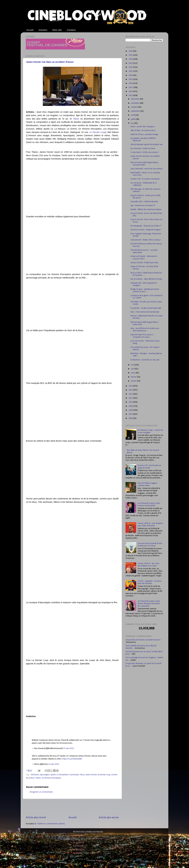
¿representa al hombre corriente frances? (143, 640)
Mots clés (57, 30)
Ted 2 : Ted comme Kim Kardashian (145, 312)
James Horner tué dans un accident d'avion (50, 62)
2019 (131, 79)
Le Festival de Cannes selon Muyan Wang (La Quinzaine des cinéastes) (149, 604)
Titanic (76, 119)
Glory (82, 775)
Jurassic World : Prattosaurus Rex (144, 263)
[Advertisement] (72, 807)
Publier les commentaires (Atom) (51, 824)
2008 (131, 410)
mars (133, 373)
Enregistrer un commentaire (41, 792)
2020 (131, 75)
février (134, 377)
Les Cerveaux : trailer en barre (143, 149)
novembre (135, 103)
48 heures (35, 775)
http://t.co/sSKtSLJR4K (72, 759)
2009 (131, 406)
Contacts (71, 30)
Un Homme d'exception (51, 778)
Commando (74, 775)
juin (133, 123)
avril (133, 369)
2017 (131, 88)
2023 (131, 63)
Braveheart (64, 775)
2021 (131, 71)
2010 (131, 402)
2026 (131, 51)
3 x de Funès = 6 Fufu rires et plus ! (145, 152)
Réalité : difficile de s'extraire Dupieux (146, 210)
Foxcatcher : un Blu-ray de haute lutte (146, 308)
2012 (131, 394)
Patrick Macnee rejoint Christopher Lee (147, 145)
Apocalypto (45, 775)
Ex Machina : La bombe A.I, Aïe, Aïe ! (145, 360)
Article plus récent (36, 818)
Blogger (99, 861)
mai (133, 365)
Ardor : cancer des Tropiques (143, 127)
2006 (131, 418)
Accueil (30, 30)
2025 (131, 55)
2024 (131, 59)
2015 (131, 95)
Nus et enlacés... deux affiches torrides (146, 279)
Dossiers (43, 30)
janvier (134, 381)
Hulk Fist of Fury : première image (144, 134)
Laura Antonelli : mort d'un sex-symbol (146, 169)
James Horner (91, 775)
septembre (136, 111)
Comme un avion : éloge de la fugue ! (146, 230)
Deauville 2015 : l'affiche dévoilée (144, 202)
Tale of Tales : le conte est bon (143, 130)
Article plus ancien (109, 818)
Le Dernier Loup (97, 132)
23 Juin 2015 (69, 748)
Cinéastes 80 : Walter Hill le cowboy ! (146, 240)
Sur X (75, 839)
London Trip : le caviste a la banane (145, 179)
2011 (131, 398)
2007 (131, 414)
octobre (135, 107)
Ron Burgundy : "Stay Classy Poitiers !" (146, 226)
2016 (131, 91)
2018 (131, 83)
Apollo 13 (54, 775)
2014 (131, 386)
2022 (131, 67)
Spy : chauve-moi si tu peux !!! (143, 206)
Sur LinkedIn (78, 835)
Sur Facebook (79, 843)
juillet (133, 119)
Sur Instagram (79, 850)
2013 (131, 390)
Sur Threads (78, 846)
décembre (135, 99)
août (133, 115)
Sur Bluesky (78, 853)
